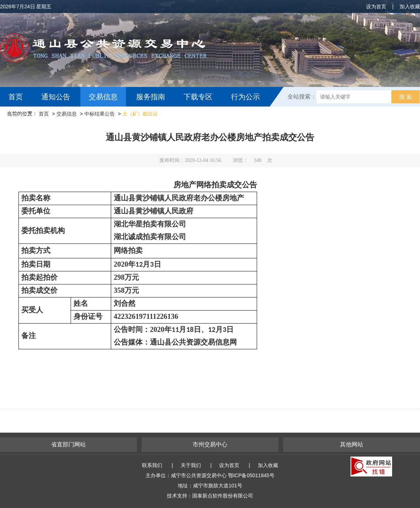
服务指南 (151, 97)
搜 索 (406, 97)
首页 (16, 97)
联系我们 (152, 465)
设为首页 (376, 7)
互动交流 (25, 116)
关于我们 (191, 465)
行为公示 (245, 97)
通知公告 (56, 97)
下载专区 (198, 97)
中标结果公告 (100, 114)
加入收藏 (410, 7)
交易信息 (103, 97)
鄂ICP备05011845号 (251, 475)
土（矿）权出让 (140, 114)
